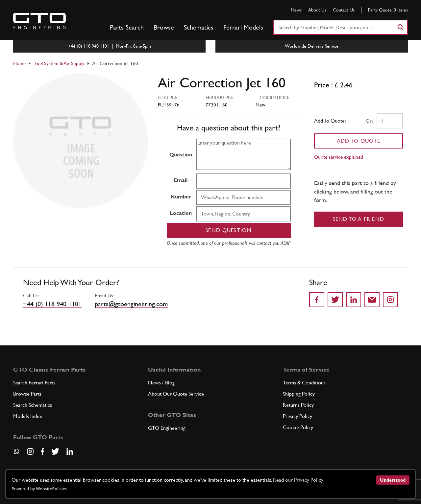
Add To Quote (359, 141)
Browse (164, 27)
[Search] (400, 27)
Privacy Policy (297, 416)
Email (181, 180)
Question (181, 155)
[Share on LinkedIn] (354, 300)
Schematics (199, 27)
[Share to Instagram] (390, 300)
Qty (370, 121)
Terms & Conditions (304, 383)
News (296, 10)
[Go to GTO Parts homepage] (39, 21)
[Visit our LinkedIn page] (70, 451)
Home (19, 63)
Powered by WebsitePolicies (39, 489)
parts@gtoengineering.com (131, 304)
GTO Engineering (167, 428)
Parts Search (127, 27)
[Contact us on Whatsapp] (16, 454)
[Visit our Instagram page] (30, 451)
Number (181, 197)
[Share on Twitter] (335, 300)
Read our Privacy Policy (298, 480)
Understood (393, 480)
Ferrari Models (243, 27)
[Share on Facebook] (317, 300)
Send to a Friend (359, 219)
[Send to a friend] (372, 300)
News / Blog (161, 383)
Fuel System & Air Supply (60, 63)
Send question (229, 230)
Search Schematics (33, 405)
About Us (317, 10)
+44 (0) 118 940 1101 (52, 304)
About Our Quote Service (176, 394)
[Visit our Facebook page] (42, 451)
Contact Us (344, 10)
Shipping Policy (299, 394)
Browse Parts (27, 394)
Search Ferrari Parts (34, 383)
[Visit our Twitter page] (55, 451)
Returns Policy (298, 405)
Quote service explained (339, 157)
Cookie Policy (298, 427)
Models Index (28, 416)
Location (181, 213)
